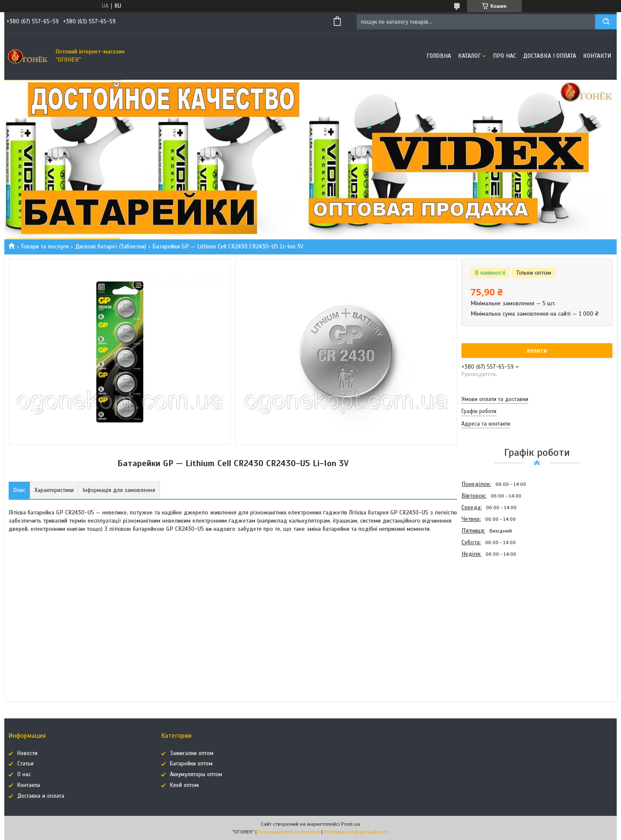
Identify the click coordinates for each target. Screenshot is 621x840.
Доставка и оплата (41, 796)
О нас (24, 774)
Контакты (29, 785)
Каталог (469, 56)
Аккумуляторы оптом (196, 774)
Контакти (597, 56)
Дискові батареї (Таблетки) (111, 246)
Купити (537, 351)
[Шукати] (606, 22)
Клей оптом (184, 785)
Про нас (505, 56)
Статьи (25, 764)
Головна (439, 56)
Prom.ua (351, 824)
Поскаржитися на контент (289, 832)
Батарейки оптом (191, 764)
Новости (27, 753)
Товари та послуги (45, 246)
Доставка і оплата (550, 56)
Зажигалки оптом (192, 753)
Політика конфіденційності (356, 832)
